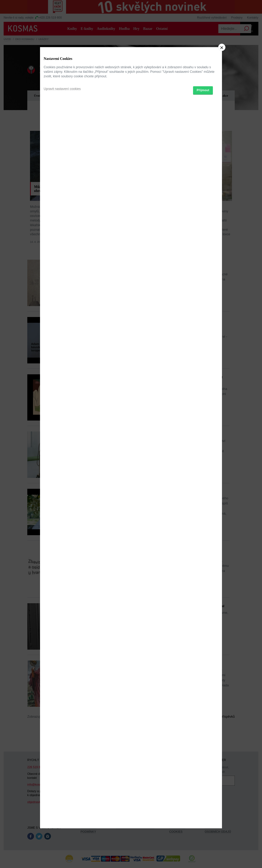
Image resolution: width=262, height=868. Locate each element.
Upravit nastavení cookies (62, 454)
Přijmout (203, 455)
